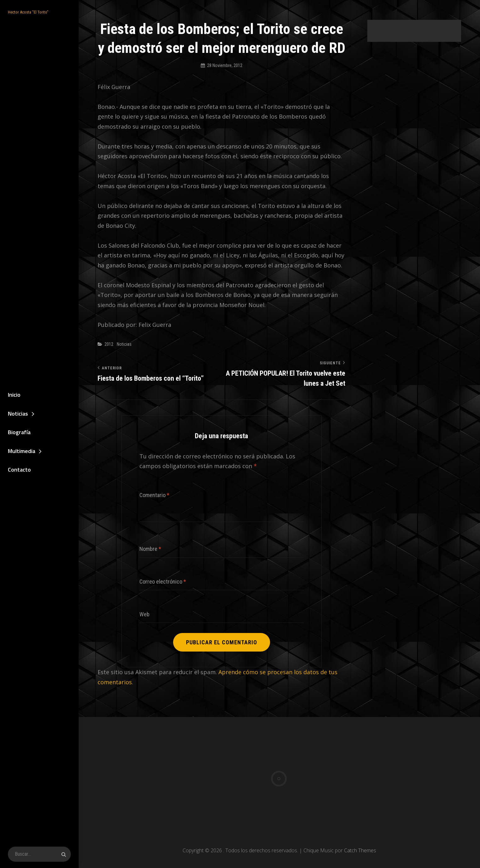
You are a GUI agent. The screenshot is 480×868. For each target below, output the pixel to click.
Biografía (19, 432)
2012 (109, 344)
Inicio (14, 395)
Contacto (19, 470)
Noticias (18, 414)
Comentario (154, 495)
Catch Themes (360, 850)
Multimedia (22, 451)
